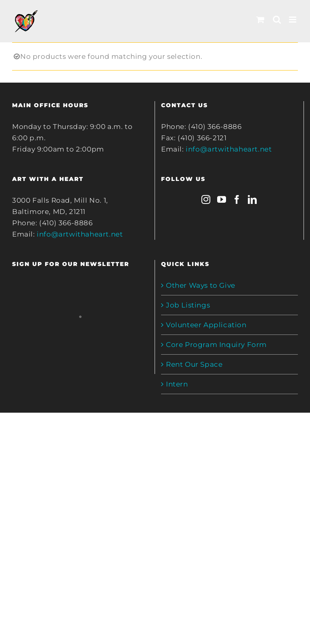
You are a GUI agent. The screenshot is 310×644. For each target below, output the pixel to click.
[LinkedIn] (252, 199)
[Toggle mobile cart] (261, 20)
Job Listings (188, 305)
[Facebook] (237, 199)
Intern (177, 384)
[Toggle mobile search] (277, 20)
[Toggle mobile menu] (293, 20)
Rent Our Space (194, 364)
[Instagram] (206, 199)
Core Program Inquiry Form (216, 345)
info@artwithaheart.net (80, 234)
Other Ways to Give (201, 285)
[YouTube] (222, 199)
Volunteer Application (206, 325)
